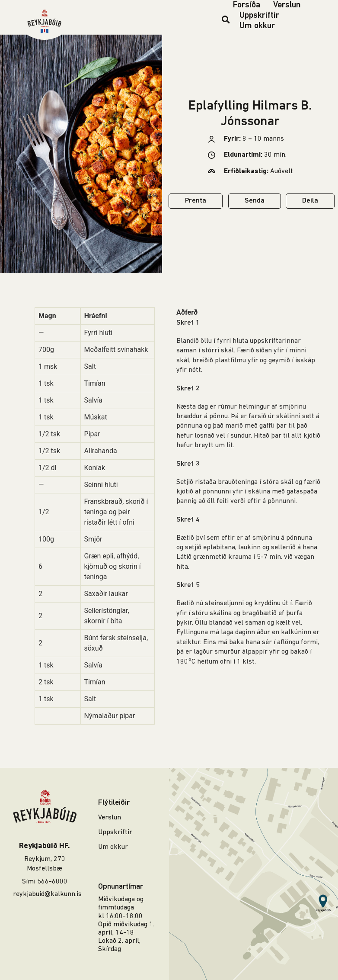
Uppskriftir (259, 16)
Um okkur (257, 26)
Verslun (287, 5)
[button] (226, 19)
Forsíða (247, 5)
